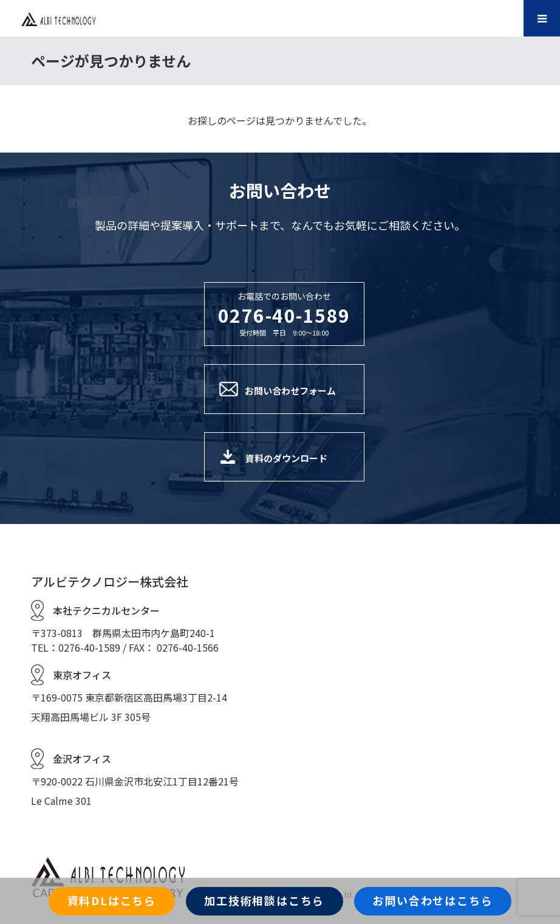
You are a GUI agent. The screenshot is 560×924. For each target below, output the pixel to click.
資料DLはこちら (112, 900)
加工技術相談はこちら (264, 900)
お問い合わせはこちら (432, 900)
